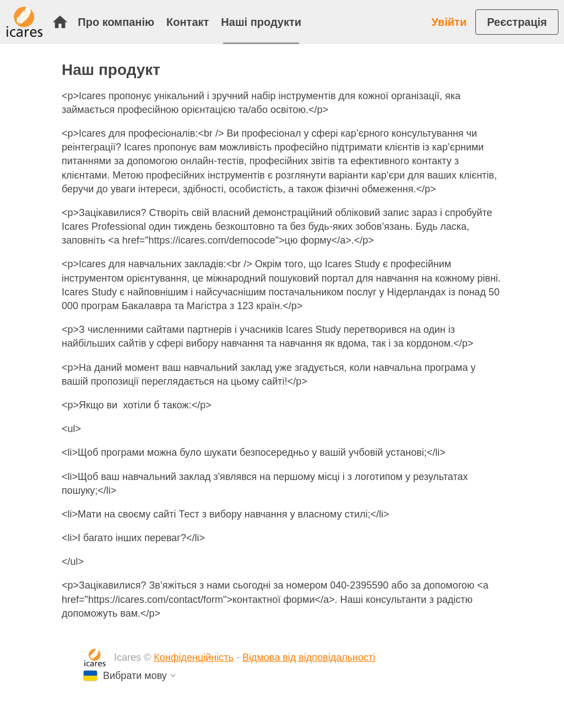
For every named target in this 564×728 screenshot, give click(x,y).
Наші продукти (261, 22)
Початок (60, 22)
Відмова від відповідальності (309, 657)
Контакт (188, 22)
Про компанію (116, 22)
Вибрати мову (135, 676)
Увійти (449, 22)
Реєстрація (517, 22)
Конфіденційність (194, 657)
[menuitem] (63, 22)
